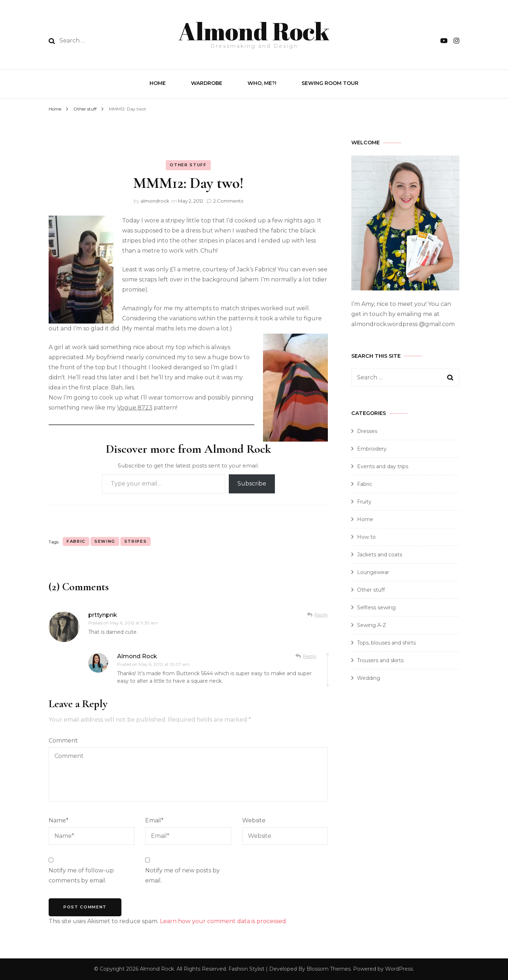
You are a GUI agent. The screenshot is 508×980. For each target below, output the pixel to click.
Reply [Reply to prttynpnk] (321, 615)
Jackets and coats (380, 555)
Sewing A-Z (372, 625)
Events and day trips (383, 466)
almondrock (155, 201)
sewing (105, 541)
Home (158, 83)
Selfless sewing (376, 608)
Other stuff (188, 165)
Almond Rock (254, 31)
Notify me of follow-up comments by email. (81, 875)
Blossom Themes (329, 969)
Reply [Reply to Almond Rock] (310, 656)
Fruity (364, 502)
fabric (76, 541)
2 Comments (228, 201)
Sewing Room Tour (330, 83)
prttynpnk (103, 615)
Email (154, 820)
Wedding (369, 678)
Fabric (365, 484)
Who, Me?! (262, 83)
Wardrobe (207, 83)
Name (59, 820)
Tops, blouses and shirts (386, 643)
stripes (136, 541)
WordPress (399, 969)
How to (366, 537)
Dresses (367, 431)
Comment (63, 740)
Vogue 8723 (135, 408)
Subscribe (252, 484)
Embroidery (372, 449)
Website (254, 820)
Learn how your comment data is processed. (224, 921)
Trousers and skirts (380, 660)
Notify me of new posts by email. (182, 875)
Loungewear (373, 572)
